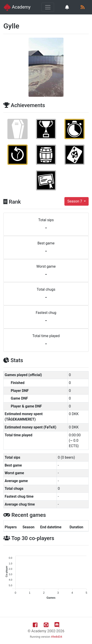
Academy (17, 7)
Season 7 (75, 201)
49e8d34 (57, 637)
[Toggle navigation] (48, 7)
